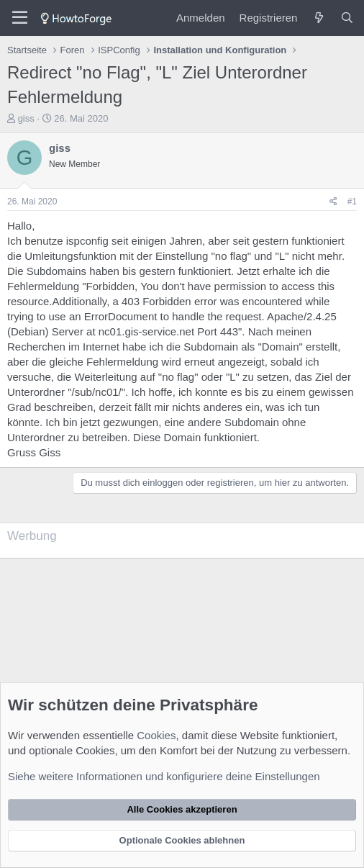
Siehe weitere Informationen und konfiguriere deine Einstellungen (164, 776)
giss (26, 118)
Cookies (156, 735)
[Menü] (20, 18)
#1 (352, 202)
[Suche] (347, 18)
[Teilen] (333, 202)
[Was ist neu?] (318, 18)
